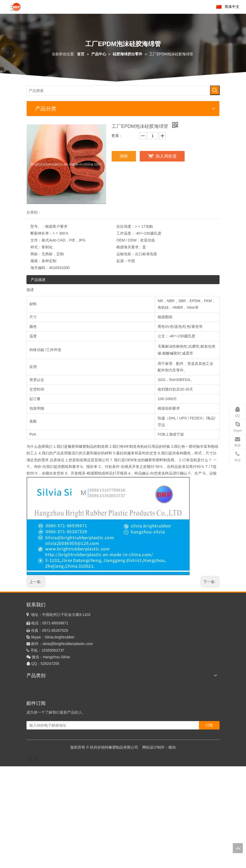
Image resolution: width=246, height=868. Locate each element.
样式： (36, 247)
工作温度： (126, 233)
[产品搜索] (119, 91)
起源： (122, 261)
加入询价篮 (166, 156)
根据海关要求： (129, 247)
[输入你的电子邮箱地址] (114, 725)
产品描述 (38, 280)
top (238, 848)
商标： (36, 254)
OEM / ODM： (128, 240)
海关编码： (40, 268)
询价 (124, 156)
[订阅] (209, 725)
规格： (36, 261)
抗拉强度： (126, 226)
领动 (172, 747)
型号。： (38, 226)
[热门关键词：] (215, 90)
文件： (36, 240)
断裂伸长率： (42, 233)
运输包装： (126, 254)
